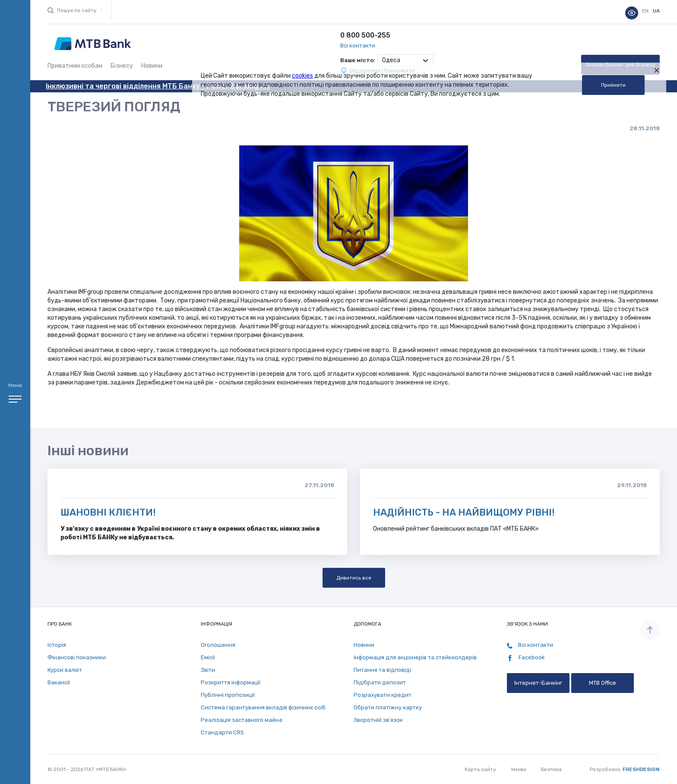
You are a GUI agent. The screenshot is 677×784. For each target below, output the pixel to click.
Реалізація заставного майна (242, 720)
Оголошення (218, 645)
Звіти (208, 670)
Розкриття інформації (231, 682)
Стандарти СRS (222, 732)
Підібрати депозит (380, 682)
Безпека (551, 769)
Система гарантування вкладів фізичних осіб (263, 707)
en (646, 11)
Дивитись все (354, 578)
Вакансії (59, 682)
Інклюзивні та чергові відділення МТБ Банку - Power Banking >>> (158, 86)
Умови (519, 769)
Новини (152, 66)
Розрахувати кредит (383, 695)
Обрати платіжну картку (388, 707)
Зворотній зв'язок (378, 720)
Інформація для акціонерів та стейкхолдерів (415, 657)
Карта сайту (480, 769)
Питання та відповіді (382, 670)
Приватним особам (75, 66)
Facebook (526, 658)
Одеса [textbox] (391, 60)
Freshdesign (641, 769)
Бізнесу (122, 66)
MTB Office (603, 683)
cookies (302, 76)
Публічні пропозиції (228, 695)
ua (656, 11)
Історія (57, 645)
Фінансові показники (77, 657)
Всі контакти (358, 46)
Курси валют (65, 670)
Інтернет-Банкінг (538, 683)
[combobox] (405, 60)
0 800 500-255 (365, 35)
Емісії (208, 657)
